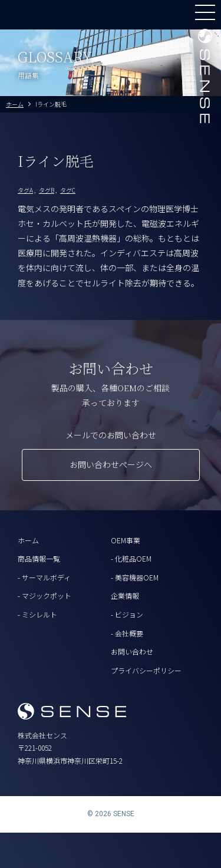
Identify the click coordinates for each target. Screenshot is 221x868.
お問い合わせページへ (111, 464)
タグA (25, 190)
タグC (68, 190)
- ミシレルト (37, 614)
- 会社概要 (127, 633)
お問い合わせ (132, 651)
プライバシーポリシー (146, 670)
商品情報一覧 (39, 558)
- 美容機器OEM (135, 577)
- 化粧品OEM (131, 558)
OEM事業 (126, 540)
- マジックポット (44, 595)
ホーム (28, 540)
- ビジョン (127, 614)
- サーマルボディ (44, 577)
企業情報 (125, 595)
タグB (47, 190)
